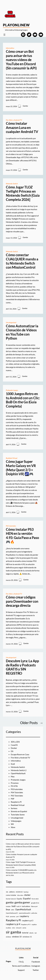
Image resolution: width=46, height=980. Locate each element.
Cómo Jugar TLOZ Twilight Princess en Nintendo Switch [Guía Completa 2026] (23, 193)
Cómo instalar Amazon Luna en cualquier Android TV (22, 128)
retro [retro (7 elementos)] (13, 928)
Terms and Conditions (21, 966)
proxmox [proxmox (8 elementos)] (13, 916)
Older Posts (32, 723)
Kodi (13, 764)
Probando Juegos (12, 390)
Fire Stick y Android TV (14, 120)
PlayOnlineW (16, 25)
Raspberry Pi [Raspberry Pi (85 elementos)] (13, 920)
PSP (13, 799)
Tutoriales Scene (18, 815)
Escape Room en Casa (20, 754)
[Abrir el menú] (4, 35)
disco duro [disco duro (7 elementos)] (20, 895)
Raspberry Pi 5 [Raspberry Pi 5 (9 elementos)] (26, 924)
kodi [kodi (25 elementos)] (14, 906)
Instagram (36, 966)
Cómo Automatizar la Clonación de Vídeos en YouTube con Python (22, 332)
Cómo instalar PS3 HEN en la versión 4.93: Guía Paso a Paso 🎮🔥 (22, 536)
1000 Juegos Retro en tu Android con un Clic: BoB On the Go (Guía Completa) (23, 400)
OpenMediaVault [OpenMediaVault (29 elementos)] (23, 909)
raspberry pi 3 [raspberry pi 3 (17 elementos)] (28, 920)
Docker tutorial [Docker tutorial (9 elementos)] (11, 899)
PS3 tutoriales (11, 526)
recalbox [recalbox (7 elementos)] (8, 928)
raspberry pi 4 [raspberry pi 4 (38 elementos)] (13, 924)
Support (21, 970)
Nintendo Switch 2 (19, 770)
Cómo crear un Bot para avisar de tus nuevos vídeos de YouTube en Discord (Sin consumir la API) (21, 60)
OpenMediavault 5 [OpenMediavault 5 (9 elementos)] (12, 913)
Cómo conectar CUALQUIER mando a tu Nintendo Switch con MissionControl (22, 261)
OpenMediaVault (18, 773)
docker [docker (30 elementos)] (27, 895)
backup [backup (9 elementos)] (26, 892)
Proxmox (15, 783)
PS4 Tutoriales (17, 792)
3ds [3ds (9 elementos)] (7, 892)
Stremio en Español (19, 811)
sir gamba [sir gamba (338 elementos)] (13, 932)
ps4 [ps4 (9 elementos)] (17, 916)
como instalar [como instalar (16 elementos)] (11, 895)
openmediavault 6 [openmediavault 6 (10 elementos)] (25, 913)
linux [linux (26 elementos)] (8, 909)
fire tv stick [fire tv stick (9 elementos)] (35, 899)
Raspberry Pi (16, 802)
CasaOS (14, 745)
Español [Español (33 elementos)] (27, 898)
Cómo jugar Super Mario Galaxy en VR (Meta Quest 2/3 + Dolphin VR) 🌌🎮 (21, 468)
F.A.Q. (21, 962)
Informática (10, 48)
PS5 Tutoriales (17, 796)
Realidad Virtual (12, 458)
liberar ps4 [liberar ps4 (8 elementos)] (34, 906)
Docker (14, 748)
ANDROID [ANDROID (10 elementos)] (19, 892)
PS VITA (14, 786)
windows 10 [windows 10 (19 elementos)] (17, 937)
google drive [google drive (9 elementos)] (35, 903)
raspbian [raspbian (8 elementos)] (34, 924)
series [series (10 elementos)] (24, 928)
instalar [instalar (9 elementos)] (8, 906)
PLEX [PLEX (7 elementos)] (7, 916)
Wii (12, 824)
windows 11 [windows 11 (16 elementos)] (27, 937)
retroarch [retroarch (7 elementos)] (19, 928)
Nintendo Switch (12, 184)
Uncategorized (11, 322)
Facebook (36, 962)
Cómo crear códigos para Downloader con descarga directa (22, 601)
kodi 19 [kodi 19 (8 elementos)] (19, 906)
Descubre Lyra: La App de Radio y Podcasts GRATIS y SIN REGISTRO (22, 667)
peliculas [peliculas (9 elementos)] (34, 913)
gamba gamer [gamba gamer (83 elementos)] (22, 902)
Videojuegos (16, 821)
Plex (13, 777)
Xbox (13, 827)
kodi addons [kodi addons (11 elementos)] (26, 906)
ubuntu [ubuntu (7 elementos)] (31, 933)
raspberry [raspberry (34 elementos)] (24, 916)
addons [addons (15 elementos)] (12, 892)
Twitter (36, 970)
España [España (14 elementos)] (19, 899)
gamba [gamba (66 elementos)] (10, 902)
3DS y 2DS (15, 742)
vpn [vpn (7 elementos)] (36, 933)
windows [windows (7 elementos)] (8, 937)
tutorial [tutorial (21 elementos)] (25, 933)
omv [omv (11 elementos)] (13, 910)
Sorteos (14, 808)
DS (12, 751)
